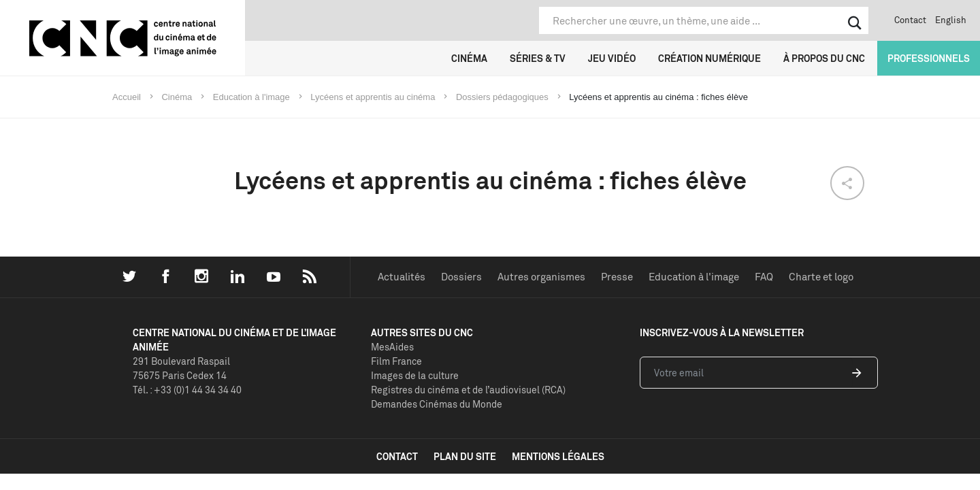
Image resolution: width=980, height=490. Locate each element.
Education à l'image (694, 277)
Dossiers (461, 277)
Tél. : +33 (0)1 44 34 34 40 (187, 390)
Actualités (402, 277)
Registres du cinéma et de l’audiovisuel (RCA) (468, 390)
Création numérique (709, 58)
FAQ (764, 277)
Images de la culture (415, 375)
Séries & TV (538, 58)
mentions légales (558, 456)
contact (397, 456)
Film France (396, 361)
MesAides (392, 347)
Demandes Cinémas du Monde (437, 404)
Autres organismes (541, 277)
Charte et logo (821, 277)
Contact (910, 20)
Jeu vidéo (612, 58)
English (951, 20)
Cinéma (469, 58)
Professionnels (929, 58)
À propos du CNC (824, 58)
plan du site (465, 456)
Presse (617, 277)
